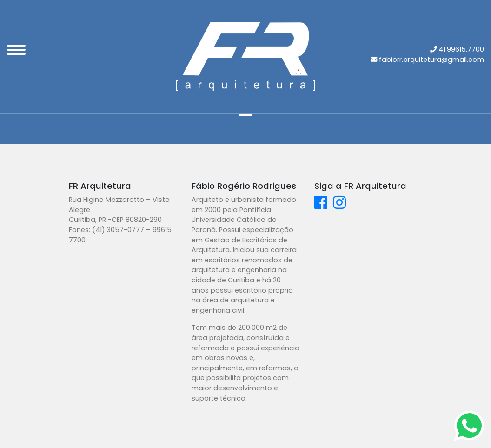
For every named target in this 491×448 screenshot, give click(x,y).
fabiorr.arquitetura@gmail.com (431, 60)
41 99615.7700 (461, 49)
